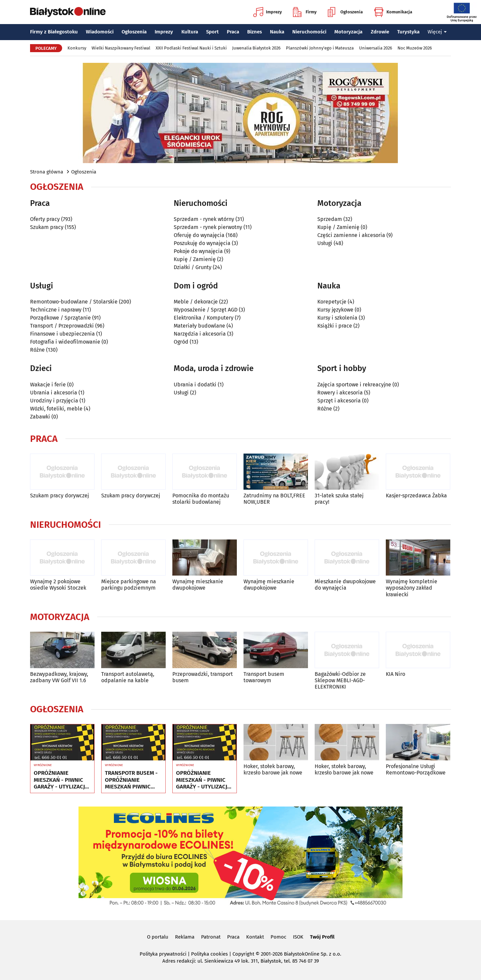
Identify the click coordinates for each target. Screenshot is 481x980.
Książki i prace (335, 326)
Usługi (325, 243)
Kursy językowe (335, 310)
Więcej (437, 32)
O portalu (158, 937)
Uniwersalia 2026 (376, 48)
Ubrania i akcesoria (54, 393)
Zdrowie (380, 32)
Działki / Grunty (193, 267)
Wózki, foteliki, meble (56, 409)
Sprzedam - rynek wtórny (204, 219)
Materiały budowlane (199, 326)
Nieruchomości (309, 32)
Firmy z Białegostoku (54, 32)
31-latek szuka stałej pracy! (339, 499)
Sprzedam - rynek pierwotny (208, 227)
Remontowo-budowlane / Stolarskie (74, 302)
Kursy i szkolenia (337, 318)
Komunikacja (393, 12)
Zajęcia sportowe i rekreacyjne (354, 385)
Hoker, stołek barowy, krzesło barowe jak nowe (273, 769)
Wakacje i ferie (48, 385)
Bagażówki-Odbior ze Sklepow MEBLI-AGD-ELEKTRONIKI (340, 680)
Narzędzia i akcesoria (200, 334)
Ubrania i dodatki (195, 385)
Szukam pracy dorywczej (59, 496)
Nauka (277, 32)
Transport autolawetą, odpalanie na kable (128, 677)
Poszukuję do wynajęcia (202, 243)
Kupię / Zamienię (195, 259)
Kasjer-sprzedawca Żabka (416, 496)
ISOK (298, 937)
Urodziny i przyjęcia (54, 401)
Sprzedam (330, 219)
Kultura (190, 32)
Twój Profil (322, 937)
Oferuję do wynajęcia (199, 235)
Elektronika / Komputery (204, 318)
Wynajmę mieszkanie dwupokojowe (198, 585)
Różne (37, 350)
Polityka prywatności (163, 954)
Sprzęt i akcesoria (339, 401)
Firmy (305, 12)
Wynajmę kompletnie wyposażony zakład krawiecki (412, 588)
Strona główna (47, 172)
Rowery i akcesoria (340, 393)
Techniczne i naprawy (56, 310)
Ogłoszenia (345, 12)
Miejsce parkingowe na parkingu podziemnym (129, 585)
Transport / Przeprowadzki (62, 326)
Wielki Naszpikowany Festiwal (121, 48)
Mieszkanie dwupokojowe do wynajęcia (345, 585)
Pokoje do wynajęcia (198, 251)
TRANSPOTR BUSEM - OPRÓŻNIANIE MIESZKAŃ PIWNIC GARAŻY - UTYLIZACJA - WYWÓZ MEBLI (132, 780)
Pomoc (278, 937)
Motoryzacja (348, 32)
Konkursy (77, 48)
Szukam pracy (47, 227)
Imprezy (268, 12)
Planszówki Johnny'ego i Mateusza (320, 48)
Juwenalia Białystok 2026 (256, 48)
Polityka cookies (209, 954)
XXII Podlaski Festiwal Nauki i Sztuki (191, 48)
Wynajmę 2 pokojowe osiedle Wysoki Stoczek (58, 585)
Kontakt (255, 937)
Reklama (185, 937)
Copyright (243, 954)
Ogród (181, 342)
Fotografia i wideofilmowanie (65, 342)
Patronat (211, 937)
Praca (233, 32)
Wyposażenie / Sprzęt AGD (206, 310)
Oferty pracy (45, 219)
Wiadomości (100, 32)
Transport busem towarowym (264, 677)
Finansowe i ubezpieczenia (62, 334)
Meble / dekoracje (196, 302)
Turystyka (408, 32)
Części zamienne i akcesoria (351, 235)
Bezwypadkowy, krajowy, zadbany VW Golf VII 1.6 (59, 677)
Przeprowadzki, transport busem (203, 677)
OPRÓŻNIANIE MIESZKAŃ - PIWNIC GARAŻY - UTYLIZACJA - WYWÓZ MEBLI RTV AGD (61, 780)
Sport (212, 32)
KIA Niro (395, 674)
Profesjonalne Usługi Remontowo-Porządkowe (416, 769)
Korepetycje (332, 302)
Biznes (255, 32)
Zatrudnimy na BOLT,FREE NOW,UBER (274, 499)
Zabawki (40, 417)
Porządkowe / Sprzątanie (60, 318)
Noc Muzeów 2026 (415, 48)
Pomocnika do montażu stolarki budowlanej (201, 499)
